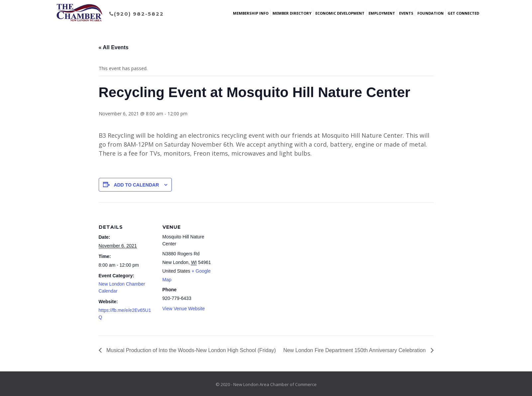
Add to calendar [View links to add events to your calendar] (136, 185)
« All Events (114, 47)
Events (406, 13)
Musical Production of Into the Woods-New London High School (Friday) (191, 350)
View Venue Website (184, 309)
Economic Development (340, 13)
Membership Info (251, 13)
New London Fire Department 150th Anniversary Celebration (355, 350)
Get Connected (463, 13)
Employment (382, 13)
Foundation (430, 13)
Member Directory (292, 13)
